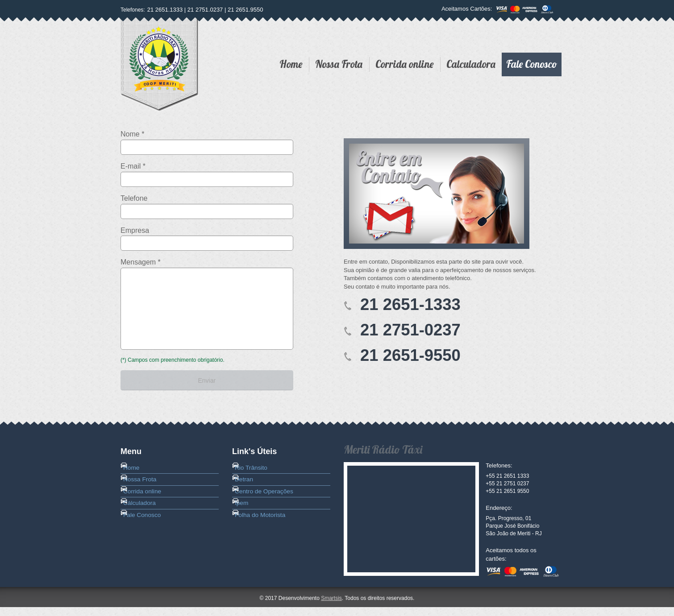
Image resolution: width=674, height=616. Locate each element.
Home (291, 64)
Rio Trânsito (256, 479)
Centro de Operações (269, 515)
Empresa (135, 230)
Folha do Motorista (265, 550)
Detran (250, 497)
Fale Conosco (532, 64)
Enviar (207, 383)
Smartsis (331, 607)
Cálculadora (145, 532)
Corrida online (404, 64)
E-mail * (133, 166)
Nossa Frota (339, 64)
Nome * (132, 134)
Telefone (134, 198)
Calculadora (471, 64)
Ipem (248, 532)
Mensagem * (141, 262)
